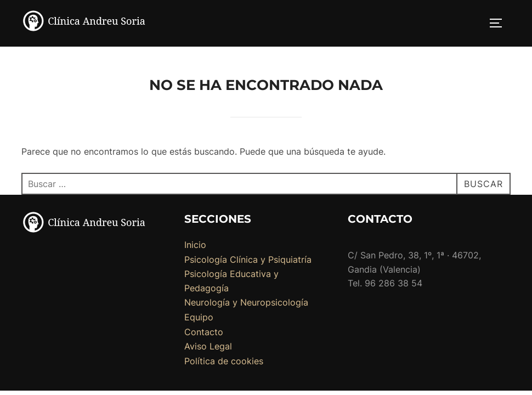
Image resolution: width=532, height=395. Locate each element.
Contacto (204, 332)
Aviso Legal (208, 347)
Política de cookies (224, 362)
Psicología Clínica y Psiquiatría (248, 260)
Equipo (199, 318)
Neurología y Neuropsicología (246, 303)
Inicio (195, 245)
